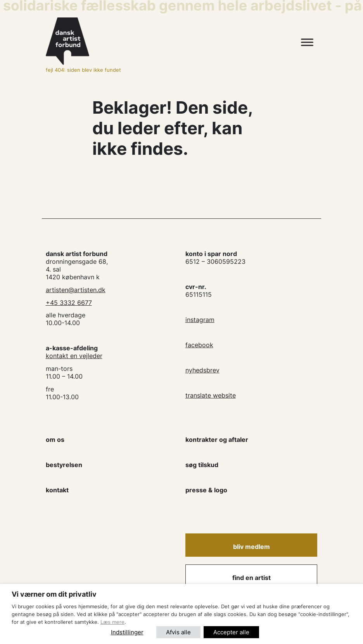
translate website (211, 395)
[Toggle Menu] (307, 42)
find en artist (252, 578)
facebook (199, 345)
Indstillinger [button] (127, 632)
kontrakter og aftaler (217, 440)
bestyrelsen (64, 465)
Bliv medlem (252, 547)
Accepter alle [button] (231, 632)
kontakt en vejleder (74, 356)
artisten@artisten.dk (76, 290)
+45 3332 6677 (69, 303)
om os (55, 440)
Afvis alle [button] (178, 632)
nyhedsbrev (202, 370)
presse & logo (206, 490)
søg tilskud (202, 465)
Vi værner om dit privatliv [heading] (54, 594)
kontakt (57, 490)
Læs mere (112, 622)
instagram (200, 320)
